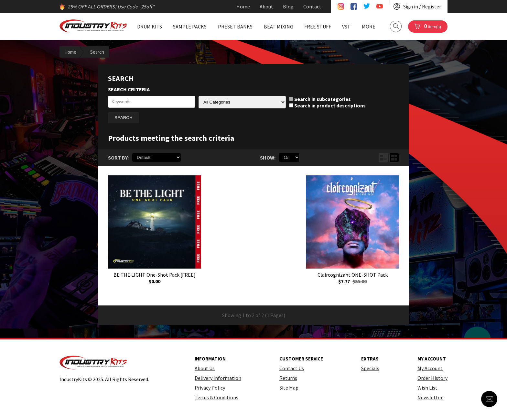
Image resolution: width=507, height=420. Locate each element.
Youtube (380, 6)
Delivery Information (218, 378)
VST (346, 27)
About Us (205, 368)
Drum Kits (150, 27)
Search (396, 26)
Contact (312, 6)
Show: (268, 158)
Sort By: (118, 158)
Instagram (341, 6)
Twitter (367, 6)
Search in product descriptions (327, 105)
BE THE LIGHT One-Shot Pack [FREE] (155, 275)
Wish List (427, 388)
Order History (432, 378)
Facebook (354, 6)
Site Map (289, 388)
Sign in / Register (422, 6)
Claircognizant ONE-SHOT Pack (353, 275)
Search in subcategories (320, 99)
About (266, 6)
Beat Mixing (279, 27)
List (383, 158)
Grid (394, 158)
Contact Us (292, 368)
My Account (430, 368)
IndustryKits (93, 26)
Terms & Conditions (216, 397)
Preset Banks (235, 27)
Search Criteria (129, 89)
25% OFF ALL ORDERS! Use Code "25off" (111, 6)
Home (243, 6)
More (369, 27)
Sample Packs (190, 27)
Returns (288, 378)
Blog (288, 6)
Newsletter (430, 397)
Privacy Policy (210, 388)
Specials (370, 368)
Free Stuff (318, 27)
